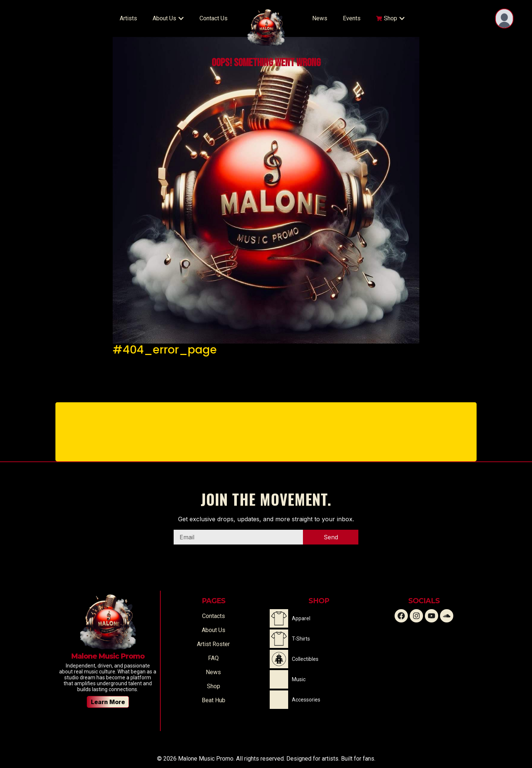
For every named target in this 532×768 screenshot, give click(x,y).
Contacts (214, 616)
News (213, 672)
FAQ (213, 658)
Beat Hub (214, 700)
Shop (214, 686)
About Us (214, 630)
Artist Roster (213, 644)
